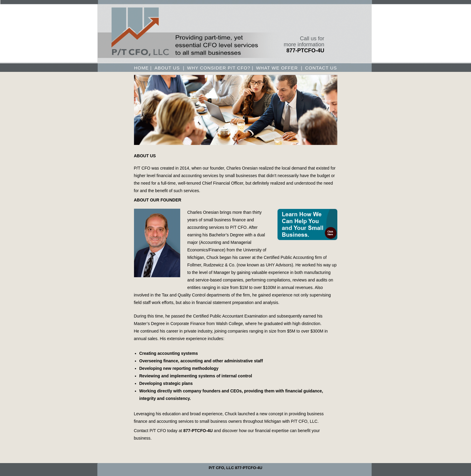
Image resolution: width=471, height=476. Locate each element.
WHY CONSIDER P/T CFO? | (220, 68)
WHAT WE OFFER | (279, 68)
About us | (169, 68)
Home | (143, 68)
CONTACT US (321, 68)
